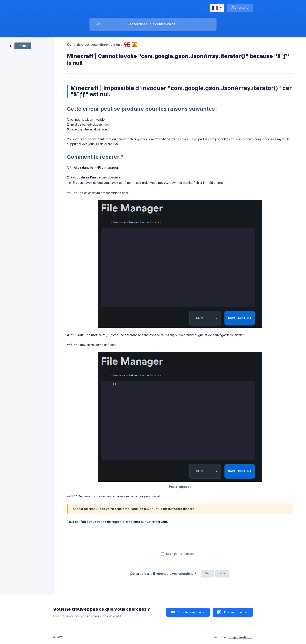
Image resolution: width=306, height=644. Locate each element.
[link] (20, 46)
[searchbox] (153, 24)
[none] (217, 8)
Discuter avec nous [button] (191, 612)
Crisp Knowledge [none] (240, 637)
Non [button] (222, 573)
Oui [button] (207, 573)
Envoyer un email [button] (236, 612)
